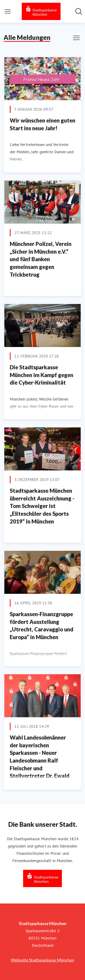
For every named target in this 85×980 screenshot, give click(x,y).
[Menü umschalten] (8, 11)
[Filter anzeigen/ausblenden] (76, 38)
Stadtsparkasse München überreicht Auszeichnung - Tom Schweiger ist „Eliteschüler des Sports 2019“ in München (42, 506)
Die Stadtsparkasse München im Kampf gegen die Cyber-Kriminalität (41, 375)
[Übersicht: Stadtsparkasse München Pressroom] (41, 11)
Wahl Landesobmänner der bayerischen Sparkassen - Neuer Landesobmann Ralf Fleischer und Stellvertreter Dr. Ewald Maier (40, 760)
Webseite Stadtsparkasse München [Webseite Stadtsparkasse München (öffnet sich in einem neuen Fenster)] (42, 960)
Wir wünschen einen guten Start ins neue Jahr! (42, 124)
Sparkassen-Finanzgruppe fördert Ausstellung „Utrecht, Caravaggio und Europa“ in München (41, 625)
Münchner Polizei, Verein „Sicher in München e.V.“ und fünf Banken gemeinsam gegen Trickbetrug (41, 259)
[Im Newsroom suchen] (79, 11)
